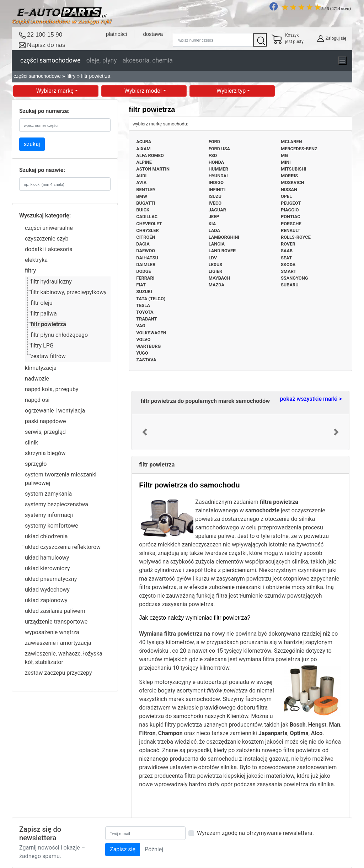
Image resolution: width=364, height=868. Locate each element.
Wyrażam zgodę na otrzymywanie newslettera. (255, 833)
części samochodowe (50, 60)
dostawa (153, 34)
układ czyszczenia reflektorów (63, 547)
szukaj (32, 144)
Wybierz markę (56, 91)
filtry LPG (42, 346)
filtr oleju (42, 303)
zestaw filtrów (48, 356)
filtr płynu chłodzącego (59, 335)
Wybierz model (144, 91)
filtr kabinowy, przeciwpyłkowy (69, 292)
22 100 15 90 (45, 35)
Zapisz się (123, 849)
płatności (116, 34)
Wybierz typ (232, 91)
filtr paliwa (44, 314)
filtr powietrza (48, 324)
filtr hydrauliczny (51, 282)
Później (154, 849)
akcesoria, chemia (148, 60)
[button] (144, 432)
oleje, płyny (102, 60)
